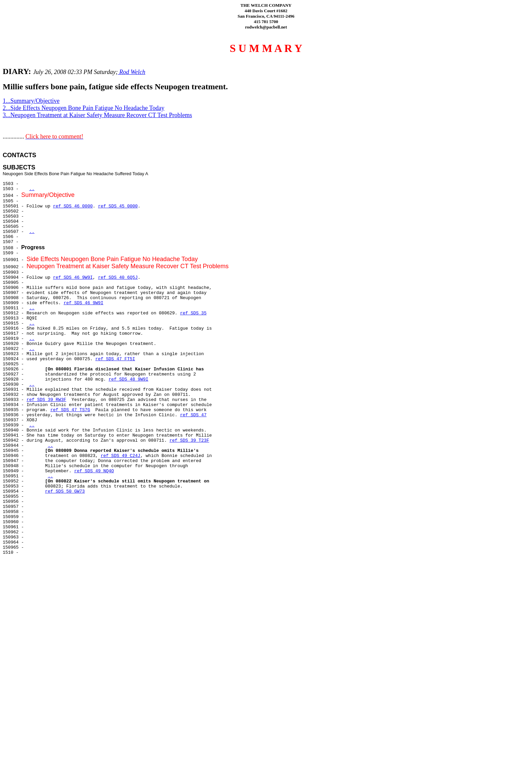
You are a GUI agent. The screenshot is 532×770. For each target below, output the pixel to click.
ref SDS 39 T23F (189, 441)
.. (32, 189)
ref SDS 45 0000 (118, 206)
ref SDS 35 (193, 313)
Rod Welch (131, 72)
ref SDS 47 (193, 415)
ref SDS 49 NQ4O (94, 471)
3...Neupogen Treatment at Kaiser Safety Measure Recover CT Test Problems (97, 115)
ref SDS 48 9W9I (128, 379)
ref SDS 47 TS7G (70, 410)
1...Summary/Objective (31, 101)
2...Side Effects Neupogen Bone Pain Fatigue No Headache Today (83, 108)
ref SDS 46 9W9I (73, 278)
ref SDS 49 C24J (121, 456)
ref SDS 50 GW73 (65, 491)
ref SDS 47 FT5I (115, 359)
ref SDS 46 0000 (73, 206)
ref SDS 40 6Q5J (118, 278)
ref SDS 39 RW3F (46, 400)
